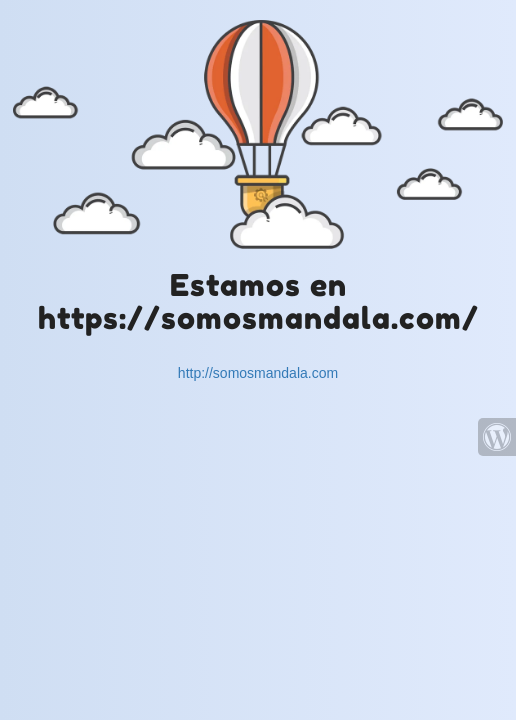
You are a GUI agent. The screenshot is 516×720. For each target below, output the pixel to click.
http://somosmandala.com (258, 373)
